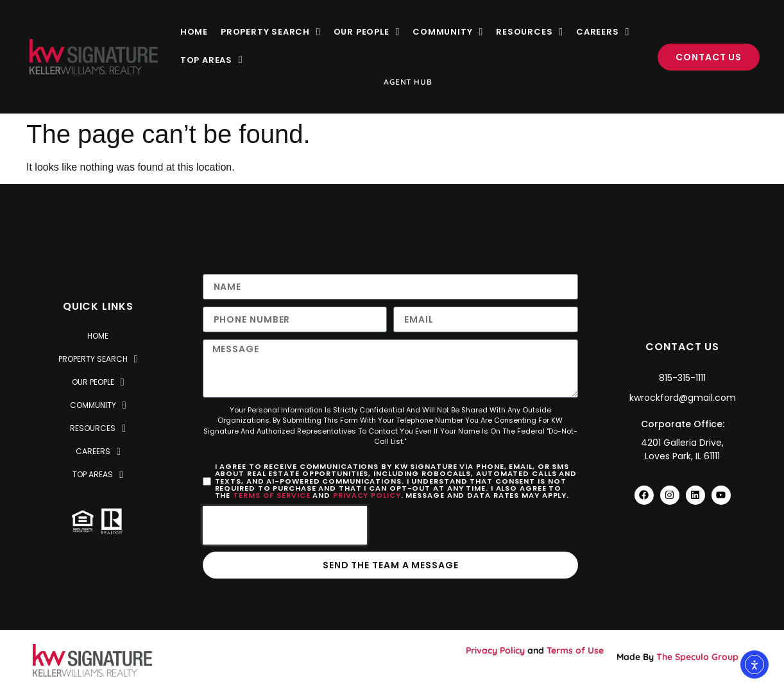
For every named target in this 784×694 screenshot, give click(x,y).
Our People (367, 32)
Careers (603, 32)
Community (448, 32)
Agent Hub (408, 82)
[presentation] (285, 525)
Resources (530, 32)
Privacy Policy (367, 495)
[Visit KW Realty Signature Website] (94, 57)
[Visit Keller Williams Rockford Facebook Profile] (644, 495)
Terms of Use (575, 650)
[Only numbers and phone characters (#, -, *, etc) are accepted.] (295, 319)
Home (194, 32)
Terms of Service (271, 495)
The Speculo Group (697, 657)
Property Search (271, 32)
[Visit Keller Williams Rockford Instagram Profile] (670, 495)
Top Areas (212, 60)
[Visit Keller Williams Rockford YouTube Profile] (721, 495)
